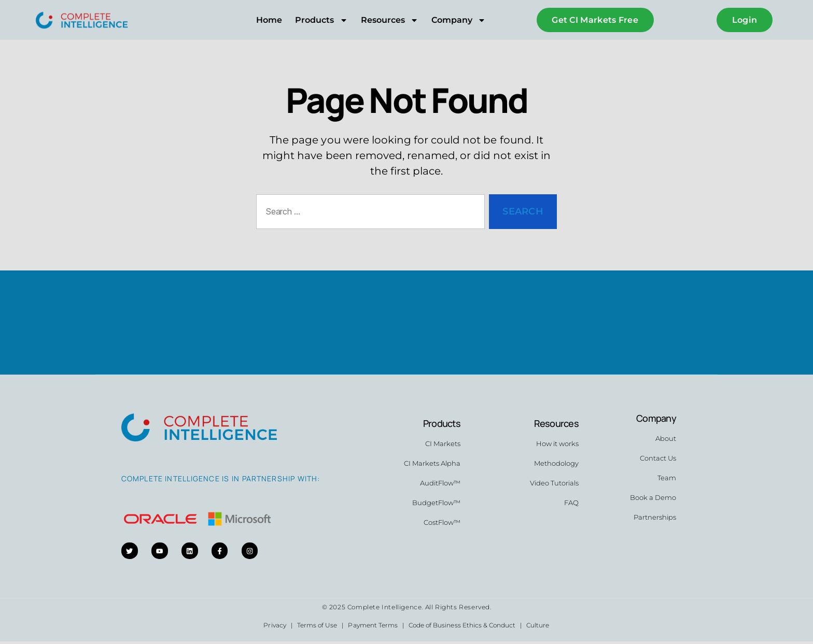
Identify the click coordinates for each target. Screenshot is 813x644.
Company (459, 20)
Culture (538, 628)
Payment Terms (373, 628)
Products (321, 20)
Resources (390, 20)
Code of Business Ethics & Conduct (462, 628)
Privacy (275, 628)
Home (269, 20)
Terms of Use (317, 628)
